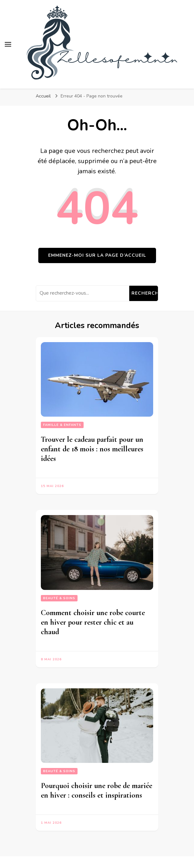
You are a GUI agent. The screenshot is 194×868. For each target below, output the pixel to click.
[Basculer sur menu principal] (8, 44)
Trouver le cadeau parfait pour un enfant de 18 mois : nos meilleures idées (92, 449)
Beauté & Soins (59, 598)
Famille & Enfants (62, 425)
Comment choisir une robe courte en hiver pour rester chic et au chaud (93, 622)
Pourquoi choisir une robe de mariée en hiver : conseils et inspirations (97, 790)
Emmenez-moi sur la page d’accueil (97, 255)
